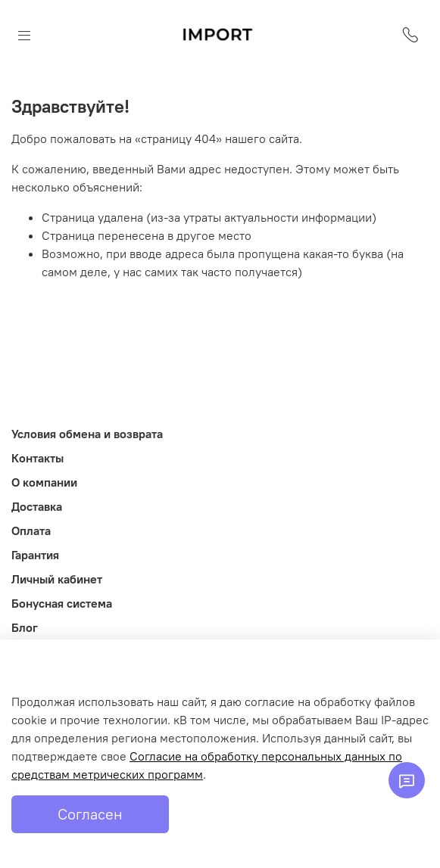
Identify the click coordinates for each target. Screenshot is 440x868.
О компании (44, 482)
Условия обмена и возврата (87, 434)
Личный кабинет (57, 579)
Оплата (31, 530)
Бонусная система (62, 603)
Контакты (37, 458)
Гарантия (35, 555)
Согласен (90, 814)
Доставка (37, 506)
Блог (25, 627)
